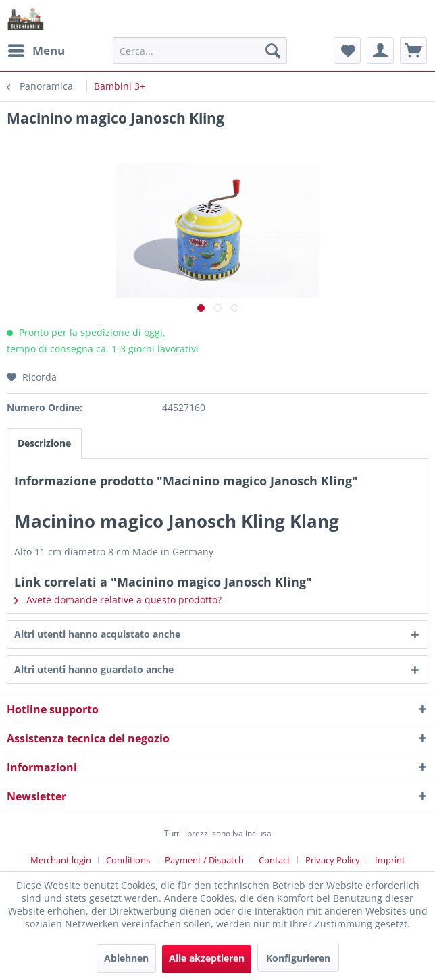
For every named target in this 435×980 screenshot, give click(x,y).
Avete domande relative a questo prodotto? (118, 600)
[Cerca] (273, 51)
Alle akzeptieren (207, 958)
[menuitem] (36, 51)
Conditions (128, 860)
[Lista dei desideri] (347, 51)
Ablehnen (126, 958)
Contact (275, 860)
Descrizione (44, 443)
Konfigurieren (298, 958)
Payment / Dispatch (204, 860)
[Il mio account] (380, 51)
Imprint (390, 860)
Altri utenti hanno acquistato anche (97, 634)
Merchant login (61, 860)
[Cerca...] (200, 51)
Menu (36, 49)
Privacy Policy (333, 860)
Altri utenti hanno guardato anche (94, 669)
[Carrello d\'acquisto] (413, 51)
